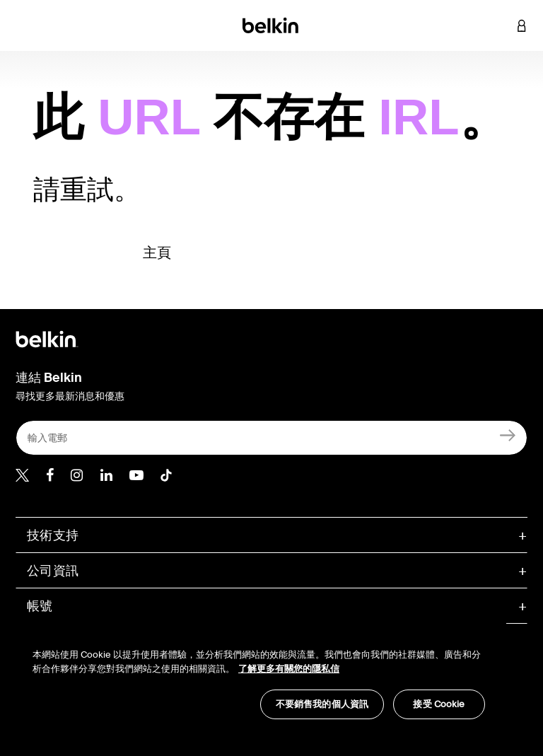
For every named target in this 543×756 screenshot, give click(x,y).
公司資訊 (53, 571)
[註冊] (508, 435)
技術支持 (53, 535)
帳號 (40, 606)
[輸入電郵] (271, 438)
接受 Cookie (439, 704)
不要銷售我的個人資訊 (322, 704)
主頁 (157, 252)
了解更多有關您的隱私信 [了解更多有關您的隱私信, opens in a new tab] (289, 669)
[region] (259, 676)
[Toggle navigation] (22, 25)
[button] (501, 25)
